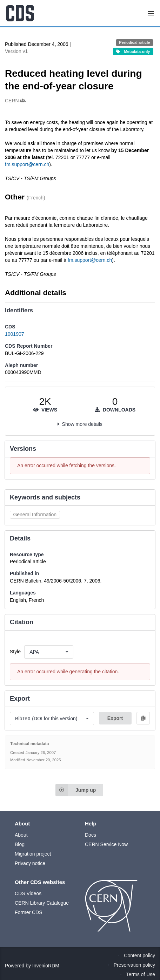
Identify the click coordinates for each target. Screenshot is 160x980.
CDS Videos (28, 893)
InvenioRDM (46, 966)
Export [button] (115, 718)
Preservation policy (134, 965)
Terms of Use (141, 974)
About (21, 835)
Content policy (139, 955)
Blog (20, 844)
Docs (91, 835)
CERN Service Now (106, 844)
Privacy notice (30, 863)
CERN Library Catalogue (42, 903)
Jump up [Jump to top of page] (76, 790)
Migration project (33, 854)
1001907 (15, 334)
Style (15, 652)
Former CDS (29, 912)
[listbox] (49, 652)
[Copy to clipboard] (143, 718)
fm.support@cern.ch (27, 164)
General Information (35, 515)
